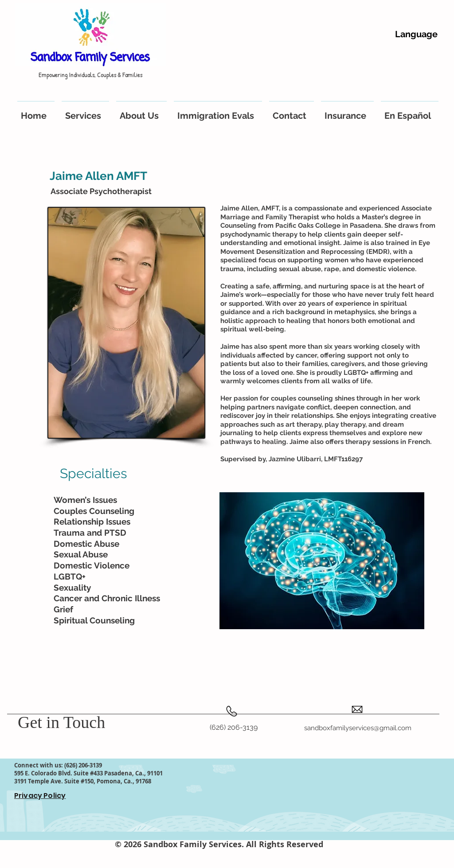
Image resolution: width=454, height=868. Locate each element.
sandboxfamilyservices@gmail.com (358, 728)
